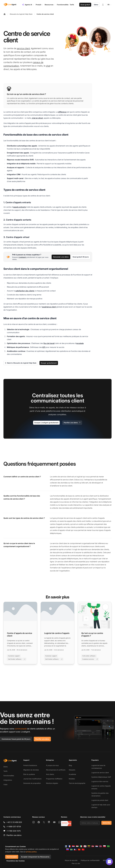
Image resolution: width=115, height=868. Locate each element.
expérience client (49, 307)
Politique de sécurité (70, 860)
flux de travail (49, 343)
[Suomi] (66, 846)
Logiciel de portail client (100, 800)
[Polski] (105, 846)
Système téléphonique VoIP (101, 777)
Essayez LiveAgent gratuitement (46, 423)
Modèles (72, 779)
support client (81, 518)
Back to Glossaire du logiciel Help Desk (21, 363)
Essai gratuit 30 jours (81, 257)
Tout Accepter (12, 857)
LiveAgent (22, 257)
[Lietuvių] (89, 846)
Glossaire (72, 770)
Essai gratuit (85, 5)
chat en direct (37, 118)
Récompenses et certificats (56, 770)
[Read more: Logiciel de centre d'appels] (58, 633)
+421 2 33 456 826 (14, 822)
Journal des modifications (32, 779)
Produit (40, 5)
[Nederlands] (97, 846)
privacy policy (31, 852)
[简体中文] (83, 850)
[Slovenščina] (68, 850)
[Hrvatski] (73, 846)
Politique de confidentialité (90, 860)
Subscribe (106, 823)
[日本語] (85, 846)
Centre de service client (45, 14)
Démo (96, 5)
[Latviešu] (93, 846)
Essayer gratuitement (49, 363)
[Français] (69, 846)
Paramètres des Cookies (16, 861)
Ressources (50, 5)
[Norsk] (101, 846)
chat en (105, 559)
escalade (80, 343)
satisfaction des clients (25, 291)
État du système (29, 774)
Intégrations (8, 780)
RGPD (105, 860)
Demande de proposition (32, 783)
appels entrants (20, 207)
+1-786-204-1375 (14, 831)
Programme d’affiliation (54, 779)
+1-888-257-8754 (14, 827)
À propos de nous (52, 765)
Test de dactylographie (77, 783)
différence (62, 112)
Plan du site (76, 863)
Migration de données (31, 770)
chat (48, 66)
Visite (5, 784)
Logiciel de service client (100, 773)
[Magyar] (77, 846)
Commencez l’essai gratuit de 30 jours (16, 739)
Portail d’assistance (30, 765)
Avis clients (50, 774)
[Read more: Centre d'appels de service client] (20, 633)
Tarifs (5, 771)
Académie (72, 774)
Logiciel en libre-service (100, 781)
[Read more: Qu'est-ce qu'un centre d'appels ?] (95, 633)
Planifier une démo (72, 423)
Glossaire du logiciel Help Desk (21, 14)
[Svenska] (71, 850)
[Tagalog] (75, 850)
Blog (70, 765)
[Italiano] (81, 846)
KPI (44, 347)
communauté (21, 729)
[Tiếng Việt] (79, 850)
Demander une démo (61, 257)
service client (23, 48)
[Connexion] (103, 5)
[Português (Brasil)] (108, 846)
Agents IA (28, 5)
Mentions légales (52, 783)
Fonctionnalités (9, 776)
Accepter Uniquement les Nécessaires (35, 857)
